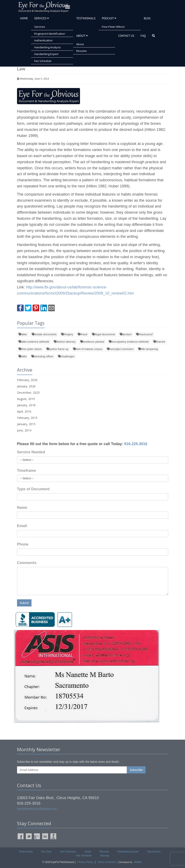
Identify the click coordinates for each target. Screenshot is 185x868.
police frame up (57, 349)
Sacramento (154, 852)
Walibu (138, 862)
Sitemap (105, 856)
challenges (66, 356)
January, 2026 (26, 386)
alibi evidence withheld (34, 342)
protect (126, 334)
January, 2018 (26, 405)
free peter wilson (30, 349)
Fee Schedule (43, 61)
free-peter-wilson (113, 27)
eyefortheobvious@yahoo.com (37, 809)
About (82, 36)
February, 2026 (27, 380)
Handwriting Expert (46, 54)
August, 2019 (26, 399)
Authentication (43, 40)
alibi (23, 356)
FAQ (143, 36)
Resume (81, 51)
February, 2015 (27, 418)
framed (159, 342)
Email (22, 526)
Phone (23, 544)
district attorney (65, 342)
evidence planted (92, 342)
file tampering (148, 349)
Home (24, 18)
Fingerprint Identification (50, 34)
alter (23, 334)
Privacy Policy (85, 862)
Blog (147, 18)
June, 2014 (24, 430)
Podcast (109, 18)
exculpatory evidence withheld (129, 342)
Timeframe (27, 471)
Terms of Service (107, 862)
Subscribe (136, 770)
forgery (67, 334)
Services (42, 18)
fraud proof (144, 334)
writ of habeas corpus (88, 349)
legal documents (104, 334)
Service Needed (31, 452)
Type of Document (33, 489)
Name (22, 508)
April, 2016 (24, 411)
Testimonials (86, 18)
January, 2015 (26, 424)
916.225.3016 (136, 444)
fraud (83, 334)
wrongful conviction (120, 349)
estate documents (44, 334)
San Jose (46, 852)
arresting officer (42, 356)
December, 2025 (28, 393)
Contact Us (126, 36)
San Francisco (68, 852)
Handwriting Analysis (48, 47)
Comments (27, 563)
